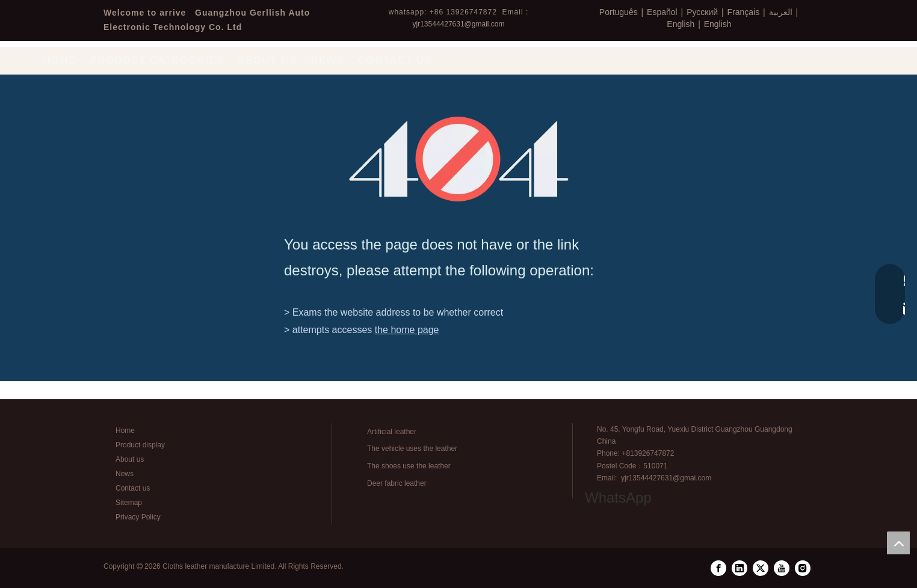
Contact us (133, 488)
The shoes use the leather (409, 466)
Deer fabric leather (397, 483)
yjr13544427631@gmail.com (459, 24)
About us (130, 459)
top (898, 543)
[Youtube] (782, 568)
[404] (459, 159)
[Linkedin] (739, 568)
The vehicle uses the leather (412, 449)
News (125, 474)
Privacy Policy (138, 517)
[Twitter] (761, 568)
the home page (407, 330)
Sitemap (129, 503)
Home (125, 430)
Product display (140, 445)
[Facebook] (718, 568)
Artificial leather (392, 432)
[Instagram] (803, 568)
